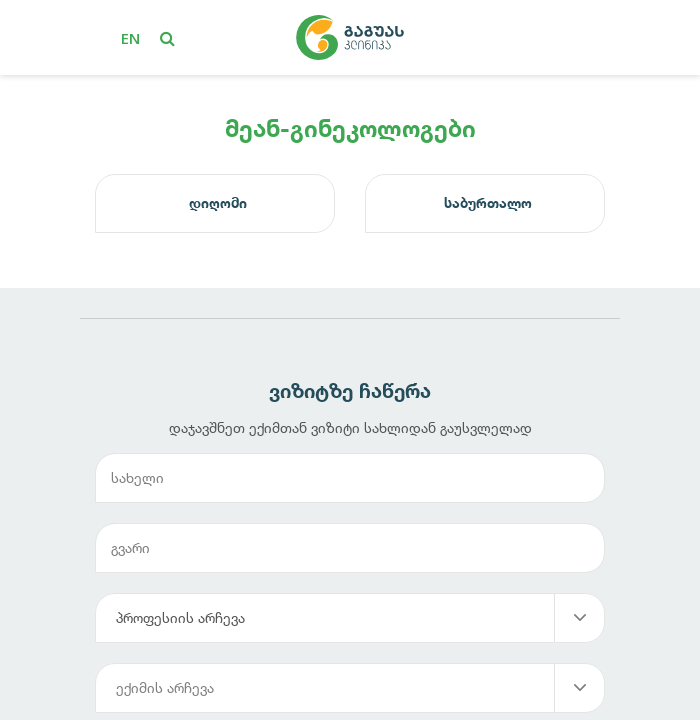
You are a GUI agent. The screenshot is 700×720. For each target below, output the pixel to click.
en (130, 38)
